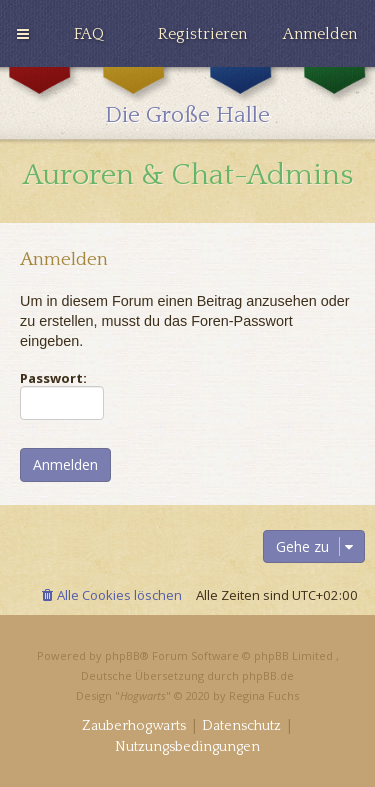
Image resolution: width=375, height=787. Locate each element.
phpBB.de (268, 675)
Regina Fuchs (264, 695)
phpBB (122, 655)
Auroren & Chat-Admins (188, 175)
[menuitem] (89, 34)
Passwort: (53, 378)
